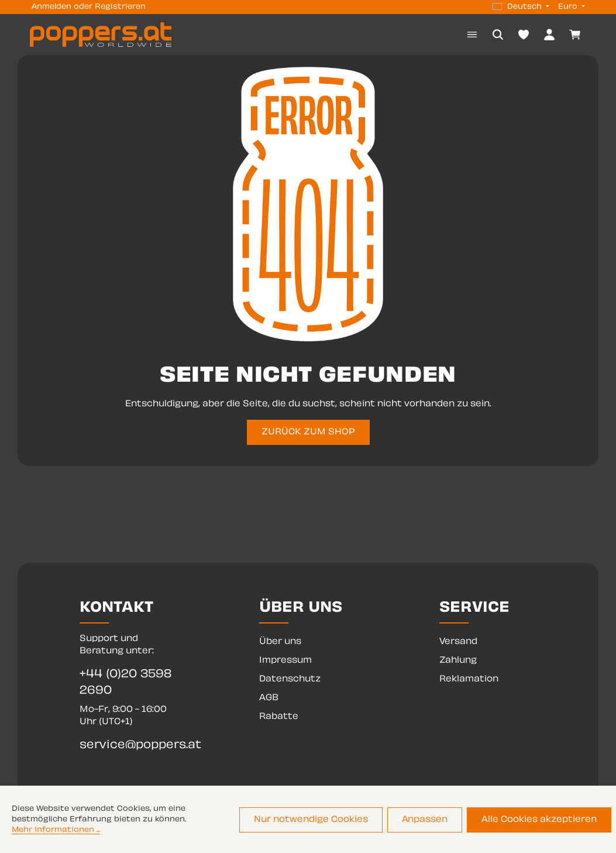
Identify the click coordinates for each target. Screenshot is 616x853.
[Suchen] (498, 35)
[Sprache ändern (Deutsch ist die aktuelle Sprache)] (521, 7)
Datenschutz (290, 679)
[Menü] (472, 35)
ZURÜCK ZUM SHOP (308, 432)
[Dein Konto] (549, 35)
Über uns (280, 642)
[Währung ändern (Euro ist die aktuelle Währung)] (570, 7)
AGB (269, 698)
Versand (458, 642)
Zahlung (458, 661)
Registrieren (120, 7)
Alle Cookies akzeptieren (539, 820)
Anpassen (425, 820)
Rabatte (279, 717)
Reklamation (469, 679)
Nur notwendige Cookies (311, 820)
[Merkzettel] (524, 35)
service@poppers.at (128, 746)
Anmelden (51, 7)
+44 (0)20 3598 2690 (125, 683)
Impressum (285, 661)
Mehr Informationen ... (56, 830)
